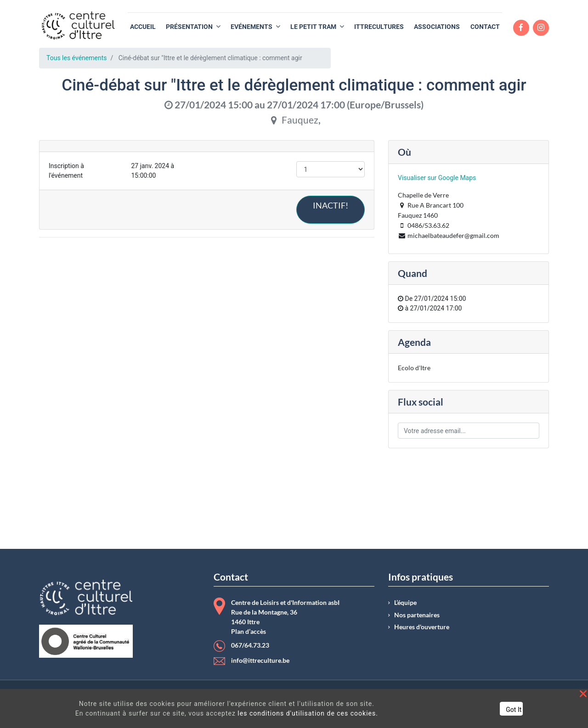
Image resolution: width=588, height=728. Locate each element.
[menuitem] (143, 27)
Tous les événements (76, 58)
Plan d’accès (249, 632)
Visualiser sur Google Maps (437, 178)
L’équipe (405, 603)
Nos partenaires (417, 615)
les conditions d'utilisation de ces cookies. (308, 713)
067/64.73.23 (250, 645)
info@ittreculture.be (260, 660)
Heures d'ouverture (422, 627)
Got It (514, 710)
